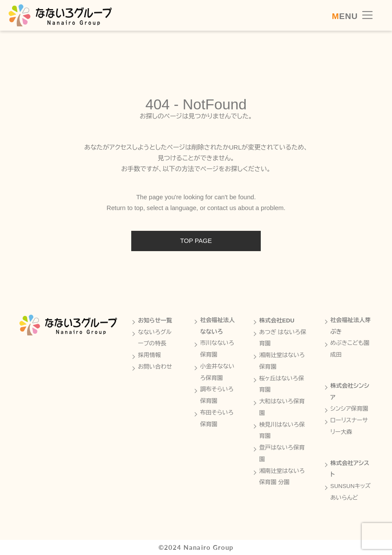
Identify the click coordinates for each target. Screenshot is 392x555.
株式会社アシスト (350, 469)
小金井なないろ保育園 (217, 372)
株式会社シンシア (350, 392)
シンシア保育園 (349, 409)
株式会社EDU (277, 321)
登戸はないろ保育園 (282, 453)
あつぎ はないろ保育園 (283, 338)
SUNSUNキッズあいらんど (351, 492)
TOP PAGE (196, 241)
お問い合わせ (155, 367)
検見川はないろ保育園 (282, 431)
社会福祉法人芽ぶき (351, 326)
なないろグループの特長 (155, 338)
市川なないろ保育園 (217, 349)
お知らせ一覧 (155, 321)
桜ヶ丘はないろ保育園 (281, 384)
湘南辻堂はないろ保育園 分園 (282, 477)
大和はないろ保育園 (282, 407)
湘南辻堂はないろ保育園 (282, 361)
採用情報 (149, 355)
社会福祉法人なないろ (217, 326)
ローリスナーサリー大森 (349, 426)
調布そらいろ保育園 (217, 395)
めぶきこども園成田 (350, 349)
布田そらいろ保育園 (217, 418)
